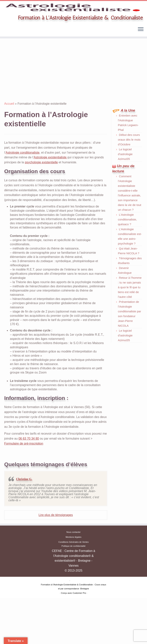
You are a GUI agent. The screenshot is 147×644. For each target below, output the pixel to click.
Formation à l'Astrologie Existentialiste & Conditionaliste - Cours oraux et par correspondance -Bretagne (74, 633)
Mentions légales (74, 583)
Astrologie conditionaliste (22, 179)
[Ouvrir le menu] (141, 56)
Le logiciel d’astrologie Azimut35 (125, 180)
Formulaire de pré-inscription (24, 470)
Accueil (9, 130)
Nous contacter (73, 578)
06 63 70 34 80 (29, 465)
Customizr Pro (79, 639)
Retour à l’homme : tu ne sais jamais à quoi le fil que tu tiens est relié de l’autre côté (130, 313)
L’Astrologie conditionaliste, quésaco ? (127, 246)
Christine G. (24, 505)
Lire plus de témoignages (56, 541)
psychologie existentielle (41, 189)
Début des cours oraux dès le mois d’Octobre (129, 166)
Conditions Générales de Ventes (73, 588)
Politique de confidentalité (73, 592)
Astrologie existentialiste (51, 184)
